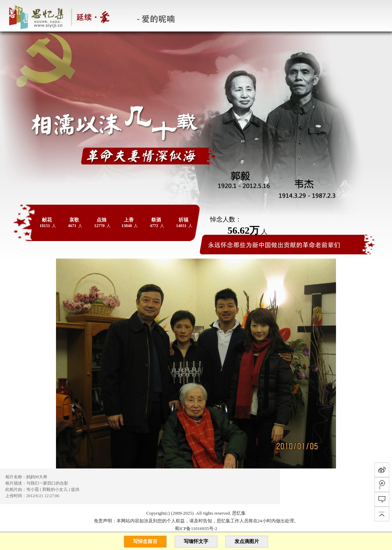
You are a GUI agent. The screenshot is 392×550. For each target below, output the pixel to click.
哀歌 (74, 220)
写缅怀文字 (196, 541)
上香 (129, 220)
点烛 (101, 220)
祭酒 (156, 220)
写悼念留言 (145, 541)
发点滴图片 (247, 541)
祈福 (183, 220)
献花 (47, 220)
